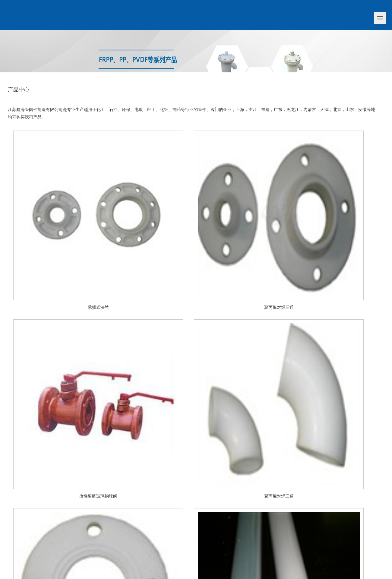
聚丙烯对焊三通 (279, 307)
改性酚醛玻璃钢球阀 (98, 496)
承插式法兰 (98, 307)
